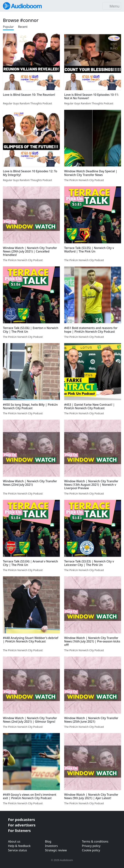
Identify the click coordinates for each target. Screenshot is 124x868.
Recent (23, 27)
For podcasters (21, 820)
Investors (51, 846)
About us (14, 841)
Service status (17, 850)
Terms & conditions (95, 841)
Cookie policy (91, 850)
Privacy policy (91, 846)
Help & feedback (19, 846)
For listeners (19, 831)
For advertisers (22, 825)
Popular (8, 27)
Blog (48, 841)
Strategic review (56, 850)
